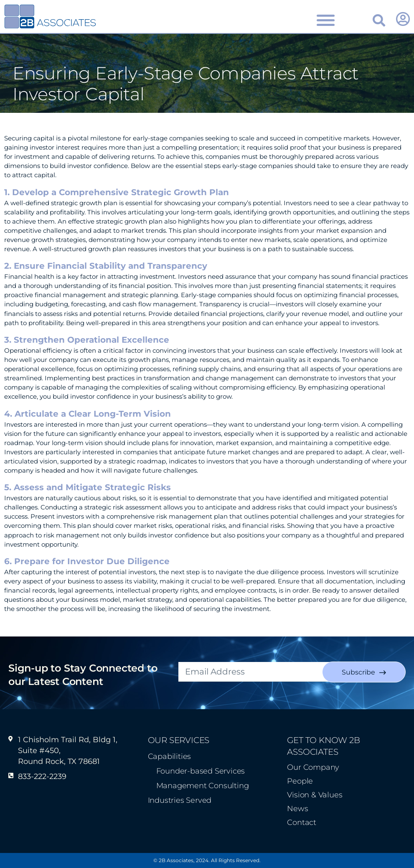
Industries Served (180, 800)
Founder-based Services (201, 771)
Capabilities (170, 756)
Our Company (313, 767)
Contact (302, 822)
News (297, 809)
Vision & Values (315, 795)
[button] (379, 20)
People (300, 781)
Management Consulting (203, 786)
